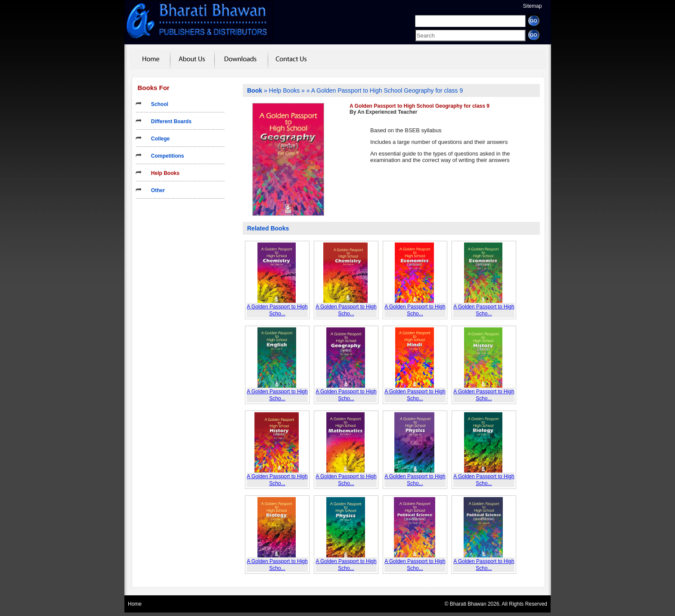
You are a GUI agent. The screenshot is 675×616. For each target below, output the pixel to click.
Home (135, 604)
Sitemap (533, 6)
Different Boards (169, 121)
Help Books (163, 173)
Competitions (165, 156)
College (158, 139)
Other (155, 190)
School (157, 104)
